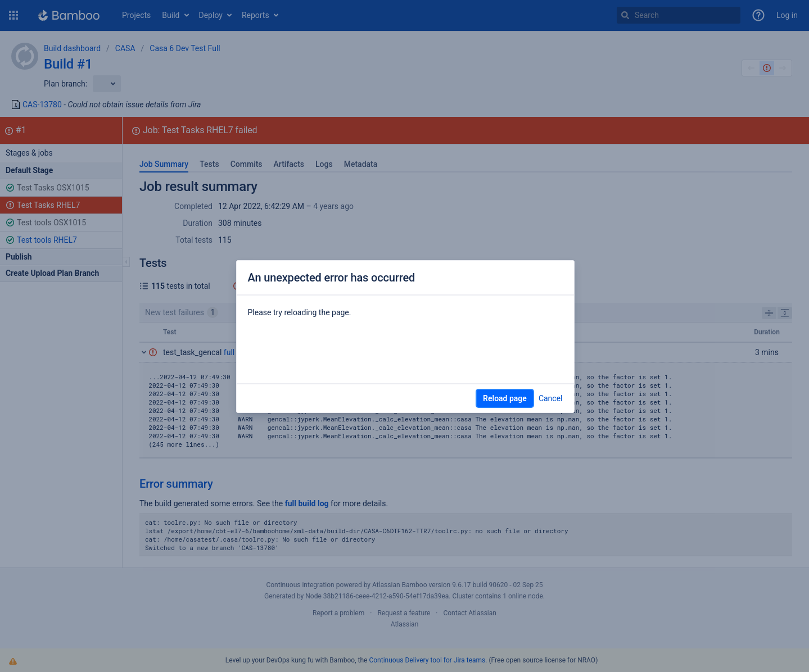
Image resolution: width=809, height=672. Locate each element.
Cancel (551, 398)
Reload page (505, 398)
